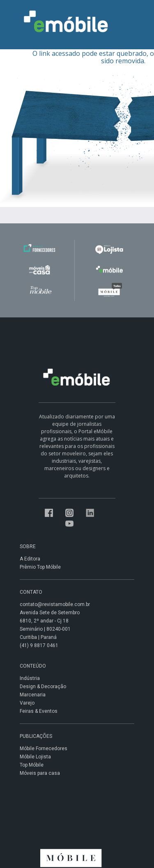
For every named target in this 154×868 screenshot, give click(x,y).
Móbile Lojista (35, 757)
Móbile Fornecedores (44, 749)
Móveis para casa (40, 773)
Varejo (27, 703)
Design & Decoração (43, 687)
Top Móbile (32, 765)
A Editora (30, 559)
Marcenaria (33, 695)
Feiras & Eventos (39, 711)
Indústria (30, 678)
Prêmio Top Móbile (40, 567)
